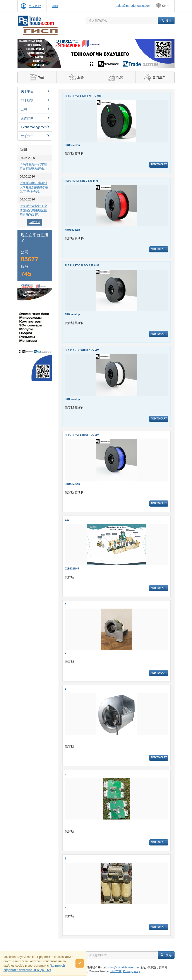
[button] (29, 53)
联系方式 (35, 136)
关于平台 (35, 91)
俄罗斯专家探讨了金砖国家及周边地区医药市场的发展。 (33, 210)
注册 (55, 6)
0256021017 (72, 569)
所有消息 (35, 222)
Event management (35, 127)
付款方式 (116, 971)
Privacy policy (131, 971)
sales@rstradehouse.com (133, 6)
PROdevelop (72, 145)
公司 (35, 109)
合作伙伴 (35, 118)
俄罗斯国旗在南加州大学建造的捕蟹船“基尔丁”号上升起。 (34, 187)
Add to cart (159, 165)
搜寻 (166, 21)
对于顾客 (35, 100)
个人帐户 (35, 6)
